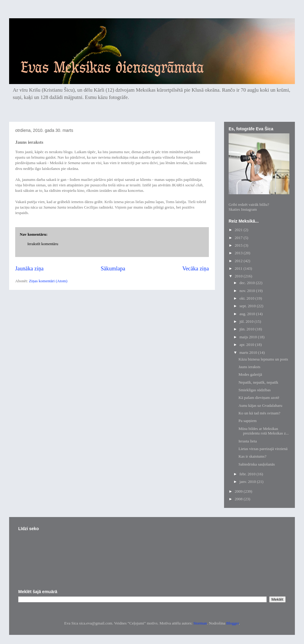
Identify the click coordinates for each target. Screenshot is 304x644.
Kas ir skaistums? (252, 456)
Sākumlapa (113, 269)
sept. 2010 (248, 306)
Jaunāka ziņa (29, 269)
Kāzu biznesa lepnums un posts (263, 359)
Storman (200, 623)
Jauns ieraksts (249, 367)
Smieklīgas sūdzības (254, 390)
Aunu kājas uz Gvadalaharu (260, 405)
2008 (239, 499)
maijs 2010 (249, 337)
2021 (239, 230)
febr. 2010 (248, 474)
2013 (239, 253)
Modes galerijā (250, 374)
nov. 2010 (248, 291)
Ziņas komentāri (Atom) (48, 281)
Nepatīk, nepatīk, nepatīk (258, 382)
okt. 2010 (247, 298)
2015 (239, 245)
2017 (239, 238)
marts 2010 (249, 352)
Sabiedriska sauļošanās (257, 464)
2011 (239, 268)
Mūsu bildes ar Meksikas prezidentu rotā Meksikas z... (263, 431)
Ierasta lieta (247, 441)
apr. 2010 (247, 345)
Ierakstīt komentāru (43, 244)
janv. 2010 (248, 482)
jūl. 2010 (247, 321)
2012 (239, 261)
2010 (239, 276)
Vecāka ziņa (196, 269)
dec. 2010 (248, 283)
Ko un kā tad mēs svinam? (259, 413)
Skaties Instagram (243, 209)
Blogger (232, 623)
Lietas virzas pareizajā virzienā (263, 449)
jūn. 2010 (247, 329)
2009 (239, 491)
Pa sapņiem (247, 421)
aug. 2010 (248, 314)
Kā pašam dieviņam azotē (259, 398)
